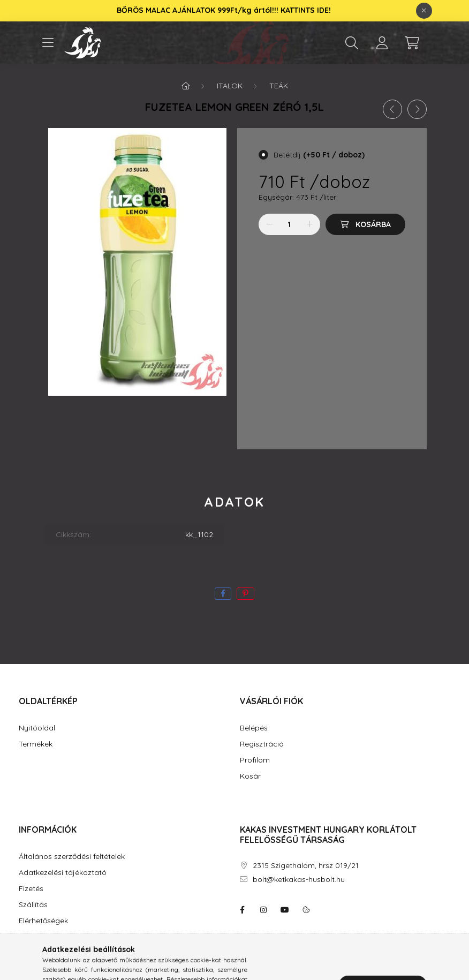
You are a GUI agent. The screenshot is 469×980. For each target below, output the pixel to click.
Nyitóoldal (37, 728)
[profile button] (382, 43)
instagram (263, 910)
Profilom (255, 760)
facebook (242, 910)
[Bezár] (424, 11)
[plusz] (309, 224)
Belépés (254, 728)
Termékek (36, 744)
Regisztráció (262, 744)
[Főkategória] (186, 86)
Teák (279, 86)
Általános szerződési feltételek (72, 857)
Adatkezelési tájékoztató (63, 873)
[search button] (352, 43)
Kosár (250, 776)
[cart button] (412, 43)
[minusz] (269, 224)
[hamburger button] (48, 43)
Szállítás (33, 905)
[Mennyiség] (289, 224)
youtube (285, 910)
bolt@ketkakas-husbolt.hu (299, 880)
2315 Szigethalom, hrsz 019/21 (306, 866)
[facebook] (223, 594)
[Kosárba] (365, 224)
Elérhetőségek (43, 921)
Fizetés (31, 889)
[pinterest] (245, 594)
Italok (230, 86)
